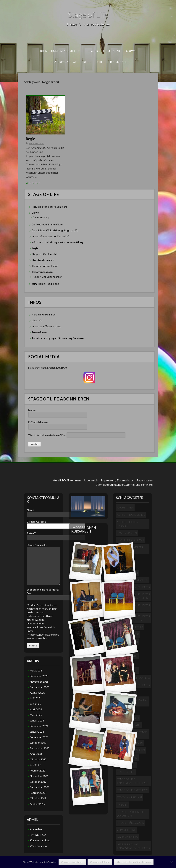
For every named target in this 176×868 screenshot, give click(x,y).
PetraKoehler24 (37, 143)
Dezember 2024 (39, 726)
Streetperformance (112, 62)
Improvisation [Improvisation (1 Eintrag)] (138, 580)
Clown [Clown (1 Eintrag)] (139, 540)
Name (58, 412)
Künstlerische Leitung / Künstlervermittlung (57, 242)
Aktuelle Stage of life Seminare (49, 207)
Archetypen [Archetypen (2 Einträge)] (125, 507)
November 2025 (39, 682)
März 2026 (36, 670)
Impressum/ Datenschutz (46, 326)
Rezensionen (39, 332)
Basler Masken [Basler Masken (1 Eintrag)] (127, 533)
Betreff (43, 535)
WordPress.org (39, 846)
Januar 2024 (37, 732)
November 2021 (39, 776)
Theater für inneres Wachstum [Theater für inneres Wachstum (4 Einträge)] (131, 814)
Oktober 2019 (38, 798)
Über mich (37, 320)
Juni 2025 (35, 704)
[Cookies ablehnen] (171, 862)
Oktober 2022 (38, 759)
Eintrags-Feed (38, 835)
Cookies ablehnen (100, 862)
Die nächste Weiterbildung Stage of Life (55, 230)
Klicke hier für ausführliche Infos (134, 862)
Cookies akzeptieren (72, 862)
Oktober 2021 (38, 782)
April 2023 (36, 754)
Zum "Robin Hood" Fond (45, 284)
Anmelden (36, 829)
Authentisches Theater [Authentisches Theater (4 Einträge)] (127, 524)
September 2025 (40, 687)
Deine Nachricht (43, 547)
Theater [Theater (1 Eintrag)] (123, 805)
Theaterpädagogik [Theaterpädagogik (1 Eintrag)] (130, 823)
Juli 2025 (35, 698)
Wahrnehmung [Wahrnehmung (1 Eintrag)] (127, 837)
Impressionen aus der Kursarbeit (51, 236)
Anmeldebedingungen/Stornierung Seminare (58, 338)
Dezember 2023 (39, 737)
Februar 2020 (38, 793)
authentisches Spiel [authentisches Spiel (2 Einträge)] (131, 515)
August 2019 (38, 804)
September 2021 (40, 787)
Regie (87, 62)
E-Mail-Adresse (58, 424)
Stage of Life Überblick (45, 254)
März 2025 (36, 715)
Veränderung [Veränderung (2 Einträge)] (127, 830)
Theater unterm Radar (103, 51)
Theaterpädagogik (63, 62)
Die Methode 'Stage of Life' (47, 224)
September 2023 (40, 748)
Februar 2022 (38, 770)
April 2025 (36, 709)
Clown (131, 51)
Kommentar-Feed (40, 840)
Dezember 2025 (39, 676)
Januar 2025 (37, 720)
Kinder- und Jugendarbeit (48, 277)
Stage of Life (88, 14)
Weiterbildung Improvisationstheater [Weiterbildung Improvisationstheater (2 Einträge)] (134, 846)
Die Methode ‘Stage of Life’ (60, 51)
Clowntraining (41, 217)
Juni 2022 (35, 765)
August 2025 (38, 693)
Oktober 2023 (38, 743)
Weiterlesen (33, 183)
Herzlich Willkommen (44, 314)
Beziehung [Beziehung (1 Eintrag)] (124, 540)
